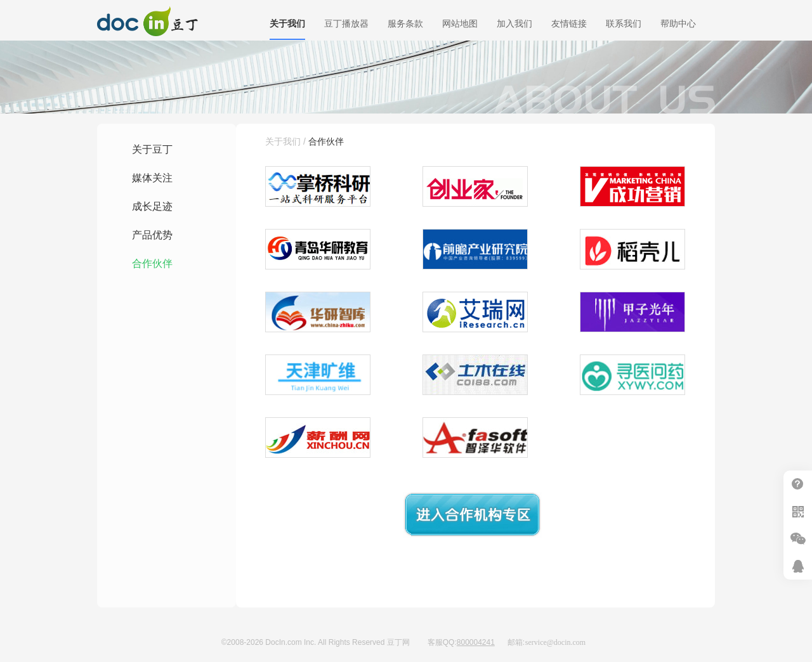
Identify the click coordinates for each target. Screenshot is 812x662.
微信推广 (798, 539)
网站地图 (460, 23)
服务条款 (405, 23)
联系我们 (624, 23)
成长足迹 (152, 206)
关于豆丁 (152, 149)
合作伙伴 (152, 263)
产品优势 (152, 235)
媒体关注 (152, 178)
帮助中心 (678, 23)
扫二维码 (798, 511)
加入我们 (514, 23)
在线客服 (798, 566)
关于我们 (287, 23)
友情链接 (569, 23)
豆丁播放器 (346, 23)
